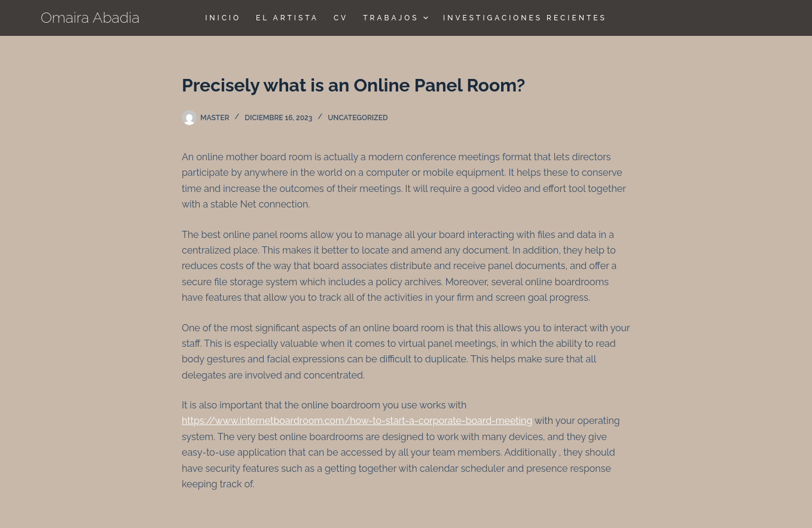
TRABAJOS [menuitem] (397, 18)
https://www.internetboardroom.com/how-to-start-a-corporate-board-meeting (357, 421)
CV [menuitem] (341, 18)
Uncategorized (358, 118)
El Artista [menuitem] (287, 18)
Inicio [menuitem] (223, 18)
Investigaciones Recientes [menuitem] (525, 18)
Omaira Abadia (90, 17)
